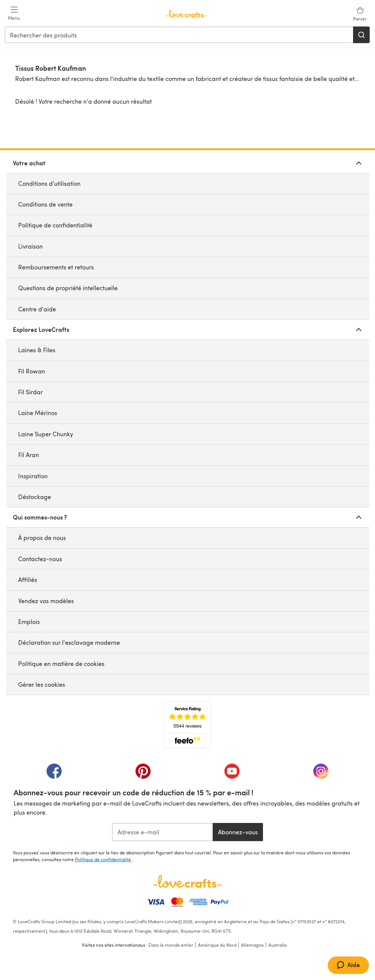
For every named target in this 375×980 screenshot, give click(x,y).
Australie (278, 945)
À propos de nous (42, 537)
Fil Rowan (32, 371)
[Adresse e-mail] (163, 832)
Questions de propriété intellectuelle (68, 288)
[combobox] (179, 35)
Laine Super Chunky (46, 434)
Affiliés (28, 579)
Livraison (30, 246)
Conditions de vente (45, 204)
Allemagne (252, 945)
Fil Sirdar (30, 392)
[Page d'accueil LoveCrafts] (188, 881)
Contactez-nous (40, 559)
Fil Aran (29, 455)
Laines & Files (37, 350)
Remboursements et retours (56, 267)
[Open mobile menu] (14, 14)
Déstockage (35, 497)
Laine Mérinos (38, 413)
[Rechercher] (361, 35)
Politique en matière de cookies (61, 663)
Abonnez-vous (238, 832)
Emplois (29, 621)
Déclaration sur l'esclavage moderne (69, 642)
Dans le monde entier (171, 945)
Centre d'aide (37, 309)
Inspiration (33, 476)
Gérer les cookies (42, 684)
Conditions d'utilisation (49, 183)
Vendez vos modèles (46, 601)
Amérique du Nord (217, 945)
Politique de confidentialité (55, 225)
